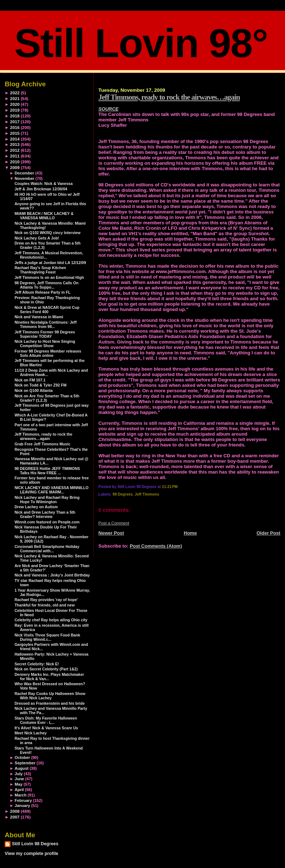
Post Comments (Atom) (156, 546)
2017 (15, 122)
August (21, 768)
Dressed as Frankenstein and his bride (50, 703)
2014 (15, 139)
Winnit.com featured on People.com (47, 522)
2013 (15, 144)
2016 (15, 127)
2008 (15, 811)
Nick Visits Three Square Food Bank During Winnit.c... (47, 637)
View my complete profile (31, 854)
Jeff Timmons (147, 494)
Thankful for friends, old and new (44, 605)
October (22, 757)
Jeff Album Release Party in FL (42, 292)
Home (190, 533)
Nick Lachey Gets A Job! (37, 238)
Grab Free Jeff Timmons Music (42, 444)
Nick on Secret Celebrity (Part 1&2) (46, 669)
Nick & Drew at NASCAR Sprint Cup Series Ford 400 (47, 310)
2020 (15, 104)
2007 (15, 817)
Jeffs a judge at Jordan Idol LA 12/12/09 (50, 263)
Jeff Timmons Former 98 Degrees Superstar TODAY (45, 334)
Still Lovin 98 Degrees (35, 844)
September (25, 763)
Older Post (268, 533)
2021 (15, 98)
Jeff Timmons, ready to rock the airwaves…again (169, 97)
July (18, 774)
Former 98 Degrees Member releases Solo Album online (48, 353)
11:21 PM (170, 487)
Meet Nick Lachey (31, 733)
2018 (15, 116)
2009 (15, 167)
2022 (15, 93)
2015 (15, 133)
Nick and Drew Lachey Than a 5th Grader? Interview (45, 514)
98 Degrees (122, 494)
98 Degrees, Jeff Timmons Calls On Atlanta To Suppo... (46, 285)
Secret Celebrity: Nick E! (37, 664)
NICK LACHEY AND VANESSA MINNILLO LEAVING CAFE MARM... (52, 490)
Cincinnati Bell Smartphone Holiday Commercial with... (47, 549)
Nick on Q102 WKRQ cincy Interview (47, 233)
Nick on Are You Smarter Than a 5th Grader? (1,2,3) (47, 398)
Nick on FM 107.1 (30, 380)
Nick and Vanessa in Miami (39, 317)
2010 (15, 162)
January (22, 806)
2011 (15, 156)
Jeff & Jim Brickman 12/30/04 (41, 189)
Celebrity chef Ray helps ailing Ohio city (51, 620)
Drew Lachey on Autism (36, 507)
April (19, 790)
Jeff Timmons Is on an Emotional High (49, 277)
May (18, 784)
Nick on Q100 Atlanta (33, 390)
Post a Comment (114, 523)
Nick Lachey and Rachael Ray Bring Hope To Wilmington (47, 500)
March (20, 795)
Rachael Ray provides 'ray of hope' (46, 600)
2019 (15, 110)
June (19, 779)
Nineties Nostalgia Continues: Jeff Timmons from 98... (46, 324)
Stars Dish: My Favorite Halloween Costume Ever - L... (46, 720)
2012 (15, 150)
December (24, 173)
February (23, 800)
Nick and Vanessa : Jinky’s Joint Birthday (52, 575)
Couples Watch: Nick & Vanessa (44, 183)
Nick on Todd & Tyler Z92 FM (41, 385)
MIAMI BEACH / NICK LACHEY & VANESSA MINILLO (44, 216)
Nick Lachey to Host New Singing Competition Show (45, 344)
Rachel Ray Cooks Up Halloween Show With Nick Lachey (50, 696)
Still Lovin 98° (141, 43)
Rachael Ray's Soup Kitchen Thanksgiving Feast (40, 270)
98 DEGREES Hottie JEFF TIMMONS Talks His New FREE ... (47, 471)
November (24, 178)
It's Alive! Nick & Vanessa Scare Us (46, 728)
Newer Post (111, 533)
